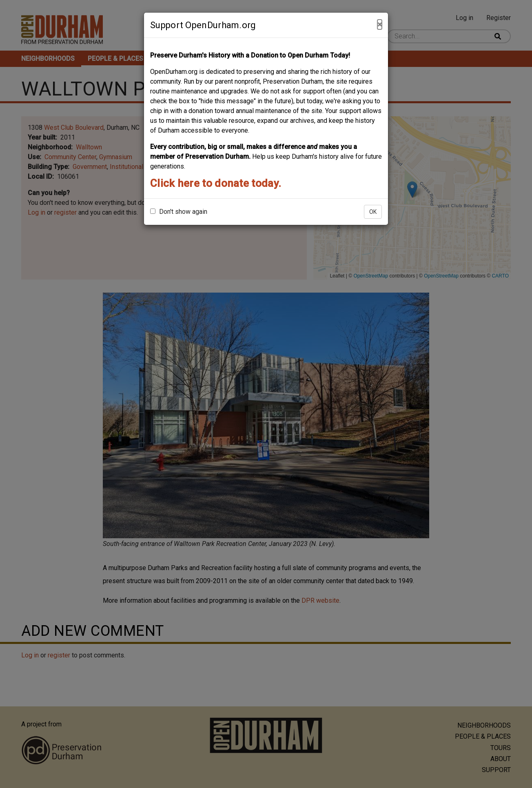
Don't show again (179, 212)
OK (373, 212)
